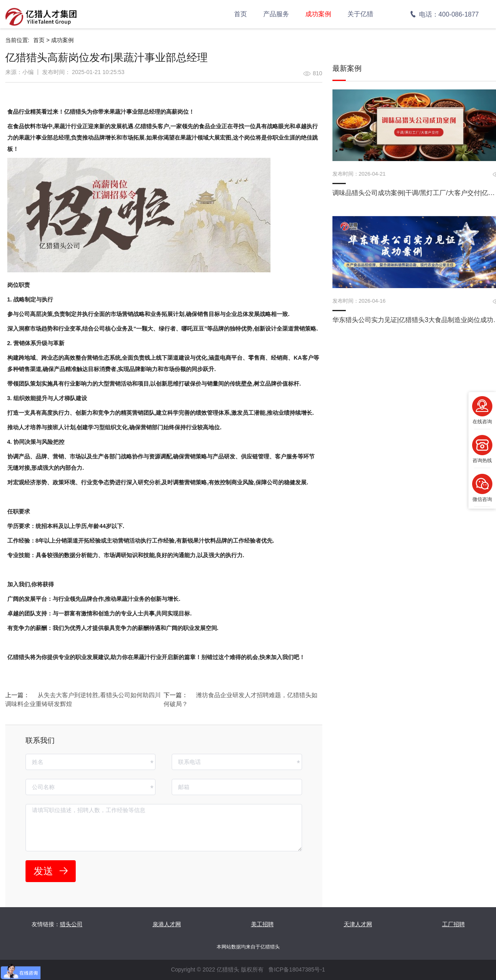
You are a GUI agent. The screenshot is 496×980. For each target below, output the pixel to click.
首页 (241, 14)
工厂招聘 (453, 924)
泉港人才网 (167, 924)
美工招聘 (262, 924)
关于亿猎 (360, 14)
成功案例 (318, 14)
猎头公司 (71, 924)
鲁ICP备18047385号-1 (297, 969)
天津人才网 (358, 924)
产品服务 (276, 14)
